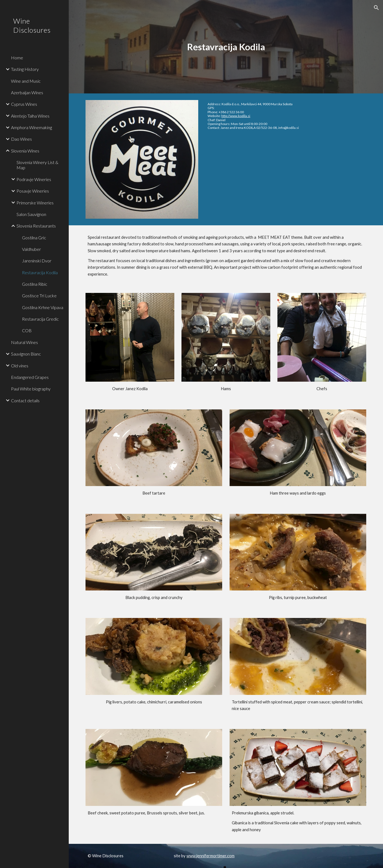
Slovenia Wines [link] (25, 151)
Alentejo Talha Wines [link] (30, 116)
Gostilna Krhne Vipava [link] (43, 307)
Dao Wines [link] (21, 139)
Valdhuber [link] (31, 249)
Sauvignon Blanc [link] (26, 354)
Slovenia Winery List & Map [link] (37, 165)
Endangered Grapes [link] (30, 377)
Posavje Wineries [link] (33, 191)
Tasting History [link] (25, 69)
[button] (376, 8)
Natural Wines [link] (24, 342)
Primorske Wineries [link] (35, 203)
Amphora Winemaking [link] (31, 127)
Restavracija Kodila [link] (40, 272)
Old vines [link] (20, 366)
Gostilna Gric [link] (34, 238)
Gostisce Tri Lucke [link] (39, 296)
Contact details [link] (25, 400)
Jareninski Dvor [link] (37, 261)
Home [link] (17, 58)
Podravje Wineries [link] (34, 179)
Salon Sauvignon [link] (31, 214)
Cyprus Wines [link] (24, 104)
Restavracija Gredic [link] (40, 319)
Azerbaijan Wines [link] (27, 92)
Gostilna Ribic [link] (35, 284)
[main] (226, 47)
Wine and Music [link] (26, 81)
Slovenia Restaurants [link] (36, 226)
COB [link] (27, 330)
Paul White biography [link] (31, 389)
